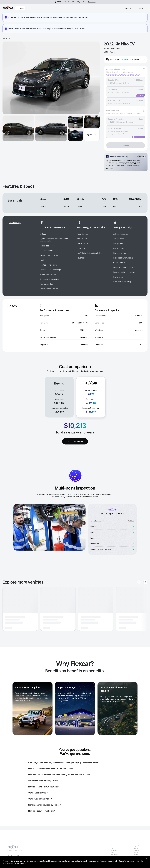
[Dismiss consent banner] (147, 859)
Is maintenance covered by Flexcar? (75, 805)
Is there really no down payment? (75, 787)
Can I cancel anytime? (75, 793)
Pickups (136, 849)
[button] (20, 609)
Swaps (136, 852)
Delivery (136, 851)
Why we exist (115, 854)
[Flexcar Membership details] (126, 162)
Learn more (92, 2)
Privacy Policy (20, 863)
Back (6, 39)
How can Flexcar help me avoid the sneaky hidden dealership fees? (75, 775)
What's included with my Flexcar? (75, 781)
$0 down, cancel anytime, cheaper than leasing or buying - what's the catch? (75, 763)
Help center (137, 856)
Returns (136, 854)
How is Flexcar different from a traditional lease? (75, 769)
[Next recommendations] (145, 582)
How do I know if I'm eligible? (75, 811)
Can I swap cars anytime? (75, 799)
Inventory (114, 851)
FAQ (112, 849)
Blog (112, 852)
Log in (141, 8)
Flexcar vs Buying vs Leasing (120, 856)
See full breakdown (75, 441)
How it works (129, 8)
